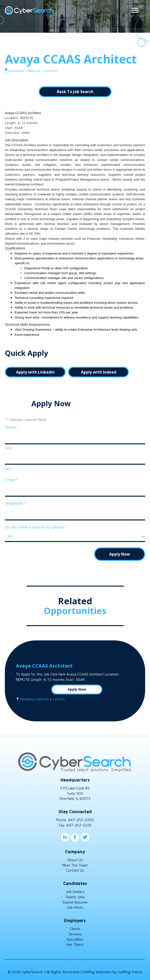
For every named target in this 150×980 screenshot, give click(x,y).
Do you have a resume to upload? (36, 527)
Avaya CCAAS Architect (44, 666)
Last (8, 468)
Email (11, 480)
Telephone (15, 503)
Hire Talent (75, 944)
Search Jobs (75, 897)
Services (75, 934)
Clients (75, 929)
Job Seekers (75, 892)
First (8, 448)
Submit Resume (75, 902)
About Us (75, 860)
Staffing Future (130, 972)
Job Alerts (75, 907)
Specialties (75, 939)
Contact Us (75, 870)
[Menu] (135, 10)
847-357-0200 (81, 820)
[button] (75, 92)
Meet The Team (75, 865)
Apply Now (77, 689)
